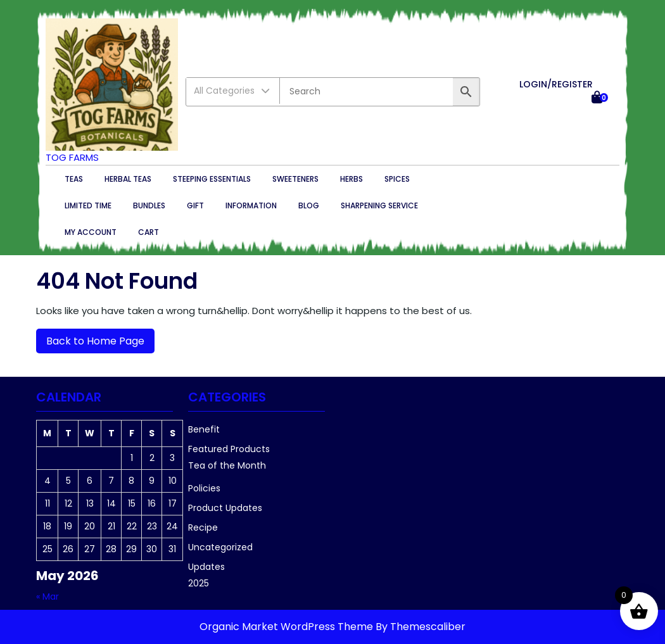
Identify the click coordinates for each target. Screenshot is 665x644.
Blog (309, 205)
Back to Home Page (90, 338)
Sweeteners (295, 179)
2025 (199, 583)
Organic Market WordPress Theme (288, 627)
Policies (204, 488)
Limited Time (88, 205)
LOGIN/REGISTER (556, 84)
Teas (74, 179)
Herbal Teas (128, 179)
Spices (397, 179)
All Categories (232, 91)
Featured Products (229, 449)
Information (251, 205)
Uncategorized (220, 547)
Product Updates (225, 508)
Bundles (149, 205)
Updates (206, 567)
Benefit (204, 429)
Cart (149, 232)
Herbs (351, 179)
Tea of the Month (227, 465)
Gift (195, 205)
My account (91, 232)
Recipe (203, 527)
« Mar (47, 597)
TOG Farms (72, 157)
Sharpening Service (379, 205)
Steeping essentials (212, 179)
